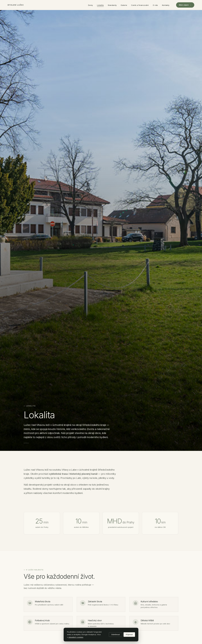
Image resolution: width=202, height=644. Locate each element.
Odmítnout (116, 635)
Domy (91, 5)
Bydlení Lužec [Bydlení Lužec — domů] (16, 5)
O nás (155, 5)
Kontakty (166, 5)
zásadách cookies (76, 637)
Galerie (124, 5)
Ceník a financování (140, 5)
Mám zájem (185, 5)
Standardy (112, 5)
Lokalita (100, 5)
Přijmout (129, 635)
